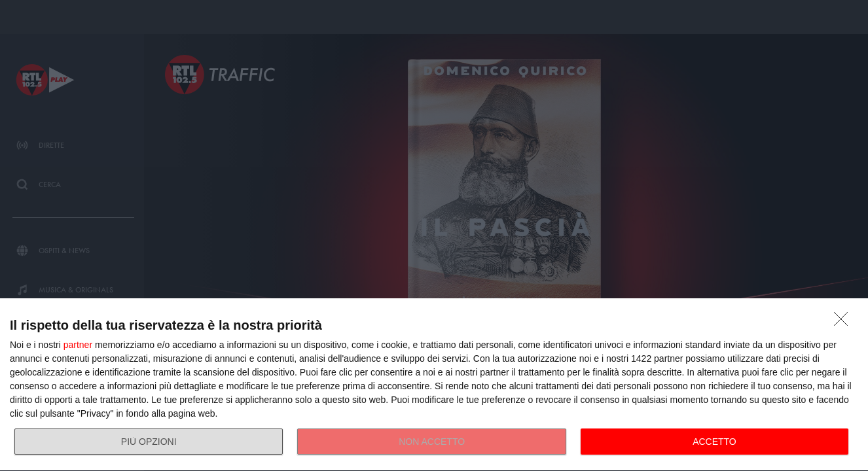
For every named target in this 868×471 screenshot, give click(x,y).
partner (78, 345)
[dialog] (434, 385)
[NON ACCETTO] (844, 323)
